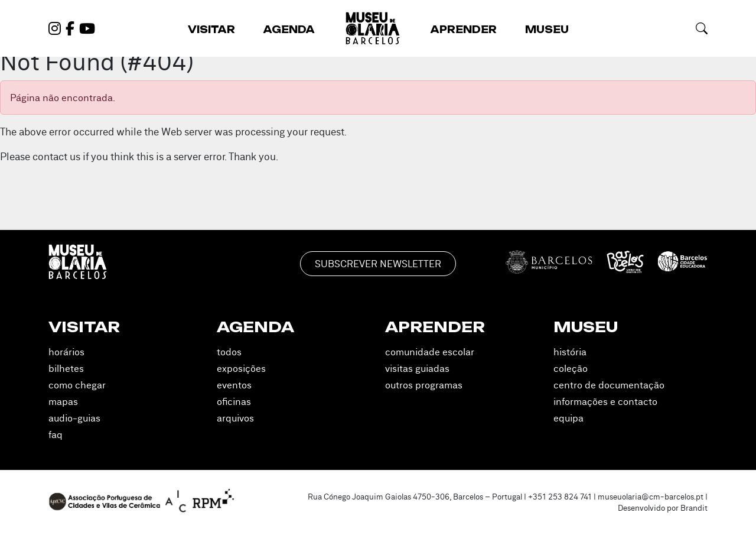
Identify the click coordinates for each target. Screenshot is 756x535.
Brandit (694, 508)
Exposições (241, 368)
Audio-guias (74, 418)
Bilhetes (66, 368)
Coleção (571, 368)
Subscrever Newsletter (378, 264)
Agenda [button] (289, 30)
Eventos (234, 385)
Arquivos (235, 418)
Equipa (568, 418)
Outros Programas (424, 385)
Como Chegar (77, 385)
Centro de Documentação (609, 385)
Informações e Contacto (605, 401)
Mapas (63, 401)
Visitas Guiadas (417, 368)
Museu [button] (547, 30)
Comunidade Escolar (430, 352)
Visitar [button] (211, 30)
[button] (702, 28)
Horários (66, 352)
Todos (229, 352)
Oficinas (234, 401)
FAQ (56, 435)
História (570, 352)
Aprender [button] (464, 30)
